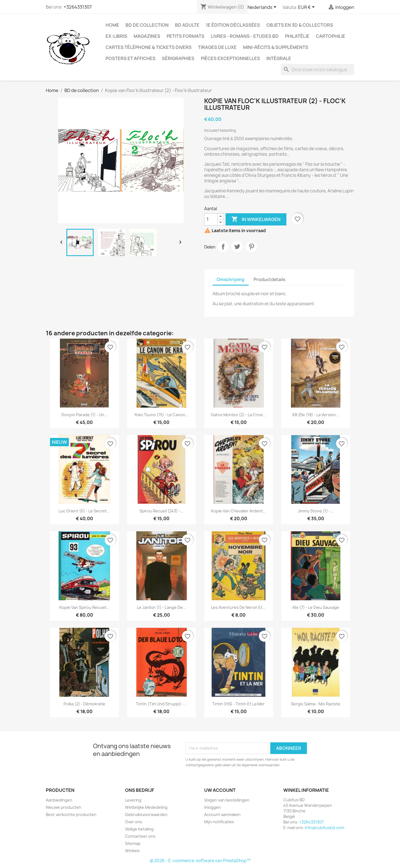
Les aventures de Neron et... (238, 607)
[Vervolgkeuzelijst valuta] (307, 8)
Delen (223, 247)
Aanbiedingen (59, 800)
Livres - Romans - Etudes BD (245, 36)
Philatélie (297, 36)
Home (112, 25)
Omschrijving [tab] (231, 280)
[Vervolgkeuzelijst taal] (263, 8)
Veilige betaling (139, 829)
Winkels (132, 851)
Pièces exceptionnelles (230, 58)
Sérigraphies (178, 58)
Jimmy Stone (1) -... (316, 511)
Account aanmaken (222, 814)
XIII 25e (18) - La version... (316, 415)
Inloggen (212, 807)
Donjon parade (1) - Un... (84, 415)
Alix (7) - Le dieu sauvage (316, 607)
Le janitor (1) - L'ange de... (162, 607)
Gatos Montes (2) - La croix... (239, 415)
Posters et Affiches (131, 58)
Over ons (134, 822)
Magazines (147, 36)
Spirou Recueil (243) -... (162, 511)
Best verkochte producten (71, 814)
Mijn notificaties (219, 822)
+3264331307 (78, 7)
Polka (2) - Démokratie (84, 704)
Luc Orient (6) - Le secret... (84, 511)
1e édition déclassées (233, 25)
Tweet (237, 247)
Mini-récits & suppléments (276, 47)
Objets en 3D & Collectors (300, 25)
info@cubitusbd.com (324, 828)
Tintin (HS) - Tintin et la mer (238, 704)
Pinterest (251, 247)
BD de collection (147, 25)
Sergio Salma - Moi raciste (316, 704)
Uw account (220, 790)
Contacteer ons (140, 836)
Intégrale (279, 58)
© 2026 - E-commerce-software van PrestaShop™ (200, 861)
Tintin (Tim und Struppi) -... (161, 704)
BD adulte (187, 25)
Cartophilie (331, 36)
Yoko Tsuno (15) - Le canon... (161, 415)
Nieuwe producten (64, 807)
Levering (133, 800)
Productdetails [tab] (269, 280)
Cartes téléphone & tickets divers (149, 47)
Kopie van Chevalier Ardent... (239, 511)
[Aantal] (211, 219)
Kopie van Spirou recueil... (84, 607)
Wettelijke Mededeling (146, 807)
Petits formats (186, 36)
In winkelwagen (256, 219)
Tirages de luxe (217, 47)
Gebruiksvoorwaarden (146, 814)
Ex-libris (116, 36)
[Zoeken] (317, 70)
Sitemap (133, 843)
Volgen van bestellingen (227, 800)
